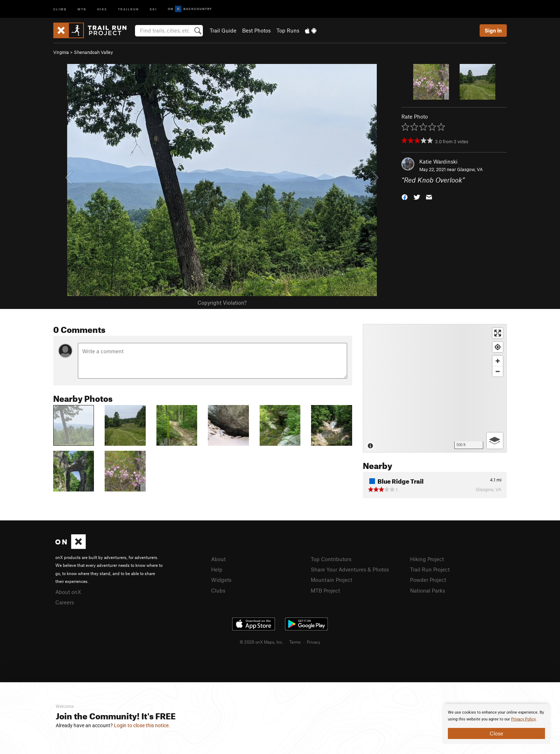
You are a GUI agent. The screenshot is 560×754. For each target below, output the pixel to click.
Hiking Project (427, 559)
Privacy (314, 642)
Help (217, 569)
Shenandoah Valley (93, 52)
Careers (65, 602)
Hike (102, 9)
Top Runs (288, 30)
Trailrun (128, 9)
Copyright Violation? (222, 303)
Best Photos (256, 30)
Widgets (221, 580)
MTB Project (325, 590)
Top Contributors (331, 559)
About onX (68, 592)
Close (496, 733)
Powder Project (428, 580)
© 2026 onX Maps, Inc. (261, 642)
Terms (295, 642)
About (218, 559)
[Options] (495, 441)
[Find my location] (498, 347)
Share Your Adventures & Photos (350, 569)
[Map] (435, 388)
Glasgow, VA (470, 169)
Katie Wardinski (438, 161)
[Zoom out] (498, 371)
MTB (82, 9)
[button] (405, 197)
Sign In (493, 30)
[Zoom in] (498, 361)
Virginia (61, 52)
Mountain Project (331, 580)
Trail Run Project (430, 569)
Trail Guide (223, 30)
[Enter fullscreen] (498, 333)
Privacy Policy (523, 719)
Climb (60, 9)
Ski (153, 9)
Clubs (218, 590)
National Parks (427, 590)
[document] (496, 724)
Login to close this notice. (142, 725)
